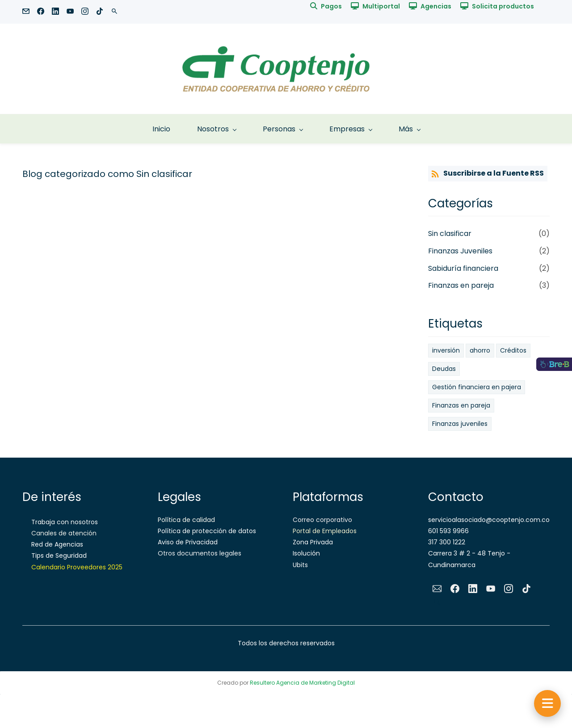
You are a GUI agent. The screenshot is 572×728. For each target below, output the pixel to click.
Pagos (331, 6)
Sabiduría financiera (463, 268)
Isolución (306, 553)
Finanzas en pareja (461, 285)
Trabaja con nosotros (65, 522)
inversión (446, 350)
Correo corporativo (322, 520)
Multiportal (381, 6)
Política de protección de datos (207, 531)
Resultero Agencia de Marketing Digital (302, 683)
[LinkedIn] (473, 589)
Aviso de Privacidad (188, 542)
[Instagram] (509, 589)
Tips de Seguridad (59, 555)
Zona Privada (313, 542)
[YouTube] (491, 589)
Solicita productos (503, 6)
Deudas (444, 369)
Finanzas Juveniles (460, 251)
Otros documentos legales (200, 553)
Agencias (436, 6)
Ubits (300, 565)
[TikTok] (526, 589)
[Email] (437, 589)
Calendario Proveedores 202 (75, 567)
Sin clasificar (450, 234)
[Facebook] (455, 589)
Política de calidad (186, 520)
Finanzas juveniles (460, 424)
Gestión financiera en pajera (477, 387)
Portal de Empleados (325, 531)
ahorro (480, 350)
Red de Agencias (57, 544)
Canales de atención (64, 533)
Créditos (513, 350)
